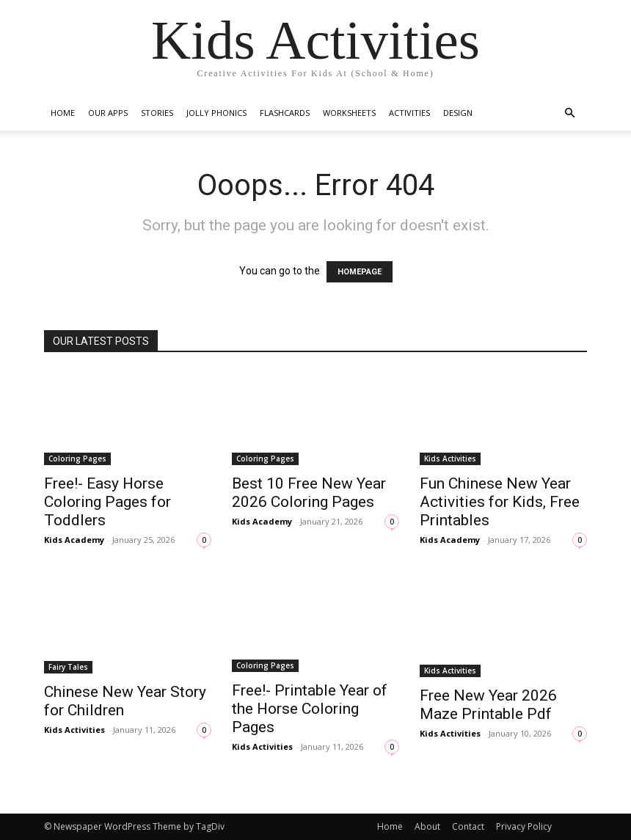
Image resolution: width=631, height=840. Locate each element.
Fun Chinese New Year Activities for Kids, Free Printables (500, 502)
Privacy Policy (524, 826)
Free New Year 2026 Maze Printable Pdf (488, 705)
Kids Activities (450, 459)
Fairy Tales (68, 667)
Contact (468, 826)
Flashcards (285, 113)
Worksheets (349, 113)
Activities (409, 113)
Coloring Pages (77, 459)
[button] (569, 113)
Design (458, 113)
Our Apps (108, 113)
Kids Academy (74, 540)
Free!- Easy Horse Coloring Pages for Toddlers (107, 502)
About (427, 826)
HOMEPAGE (360, 272)
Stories (157, 113)
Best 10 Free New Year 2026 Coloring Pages (309, 493)
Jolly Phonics (216, 113)
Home (63, 113)
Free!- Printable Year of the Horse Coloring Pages (310, 709)
